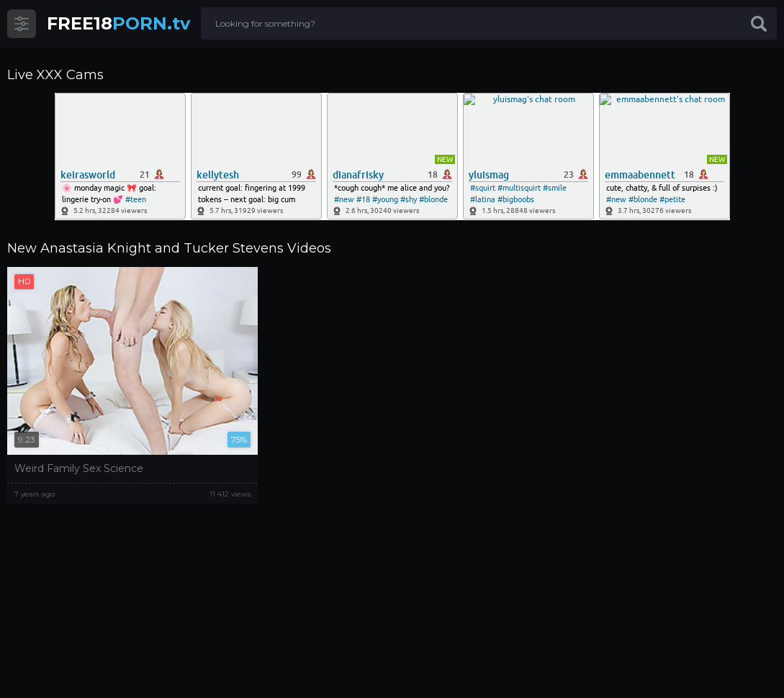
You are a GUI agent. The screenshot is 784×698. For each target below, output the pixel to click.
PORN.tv (118, 23)
